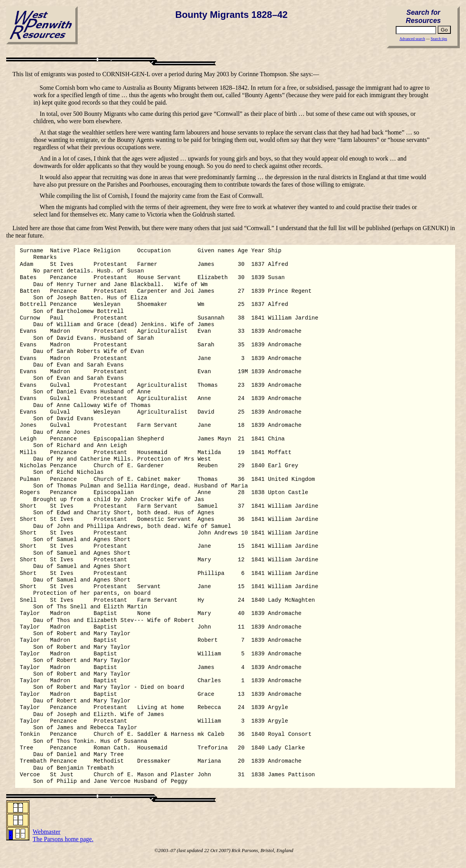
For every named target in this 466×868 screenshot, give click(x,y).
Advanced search (412, 39)
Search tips (439, 39)
